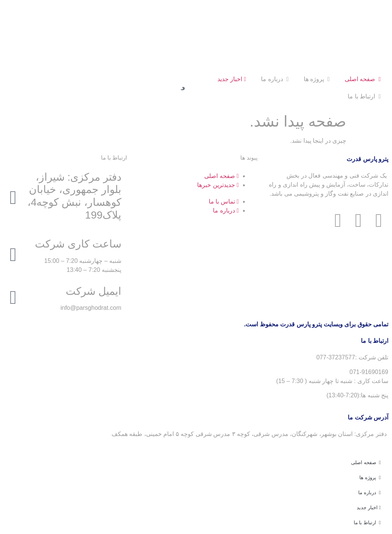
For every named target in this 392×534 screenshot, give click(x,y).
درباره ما (275, 79)
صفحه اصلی (363, 79)
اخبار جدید (232, 79)
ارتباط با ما (364, 96)
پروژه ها (317, 79)
